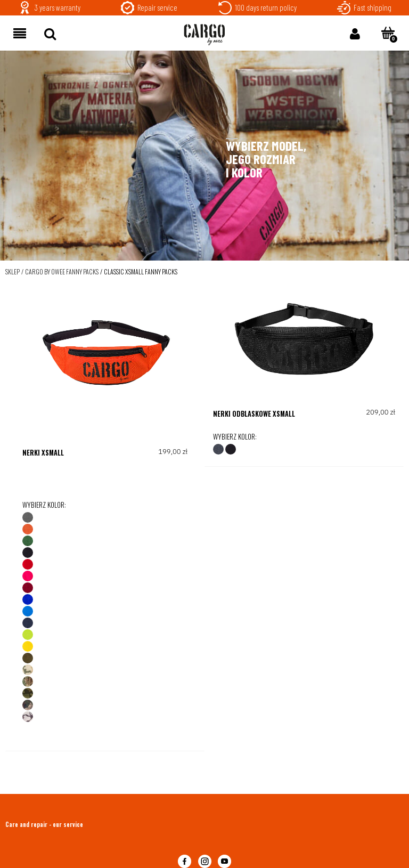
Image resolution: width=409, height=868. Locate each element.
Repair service (157, 7)
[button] (20, 33)
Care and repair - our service (44, 824)
